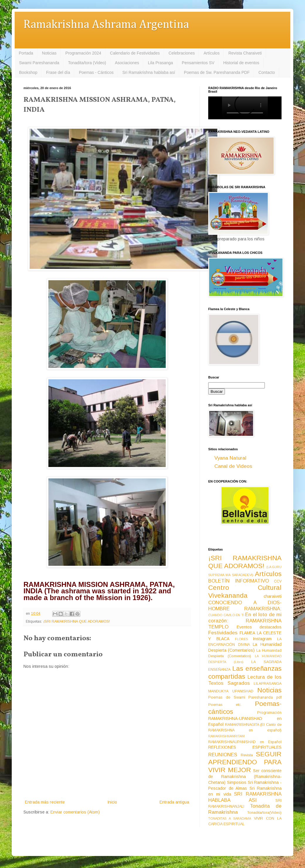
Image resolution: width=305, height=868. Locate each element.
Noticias (49, 53)
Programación (269, 713)
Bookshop (28, 72)
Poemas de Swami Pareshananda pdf (245, 697)
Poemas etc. (225, 705)
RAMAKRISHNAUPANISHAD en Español (245, 742)
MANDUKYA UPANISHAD (231, 691)
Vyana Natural (230, 458)
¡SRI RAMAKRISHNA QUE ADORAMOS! (77, 621)
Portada (26, 53)
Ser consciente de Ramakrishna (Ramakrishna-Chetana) (245, 777)
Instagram (262, 639)
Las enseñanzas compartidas (245, 672)
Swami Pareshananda (39, 63)
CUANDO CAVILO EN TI (226, 615)
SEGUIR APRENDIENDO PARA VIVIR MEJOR (245, 762)
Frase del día (58, 72)
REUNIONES (223, 755)
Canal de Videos (233, 466)
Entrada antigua (174, 802)
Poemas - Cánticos (96, 72)
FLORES (241, 639)
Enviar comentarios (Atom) (75, 812)
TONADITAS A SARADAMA (230, 818)
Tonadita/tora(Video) (264, 813)
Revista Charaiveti (245, 53)
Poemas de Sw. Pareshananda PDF (217, 72)
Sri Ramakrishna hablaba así (149, 72)
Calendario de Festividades (135, 53)
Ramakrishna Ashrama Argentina (106, 25)
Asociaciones (127, 63)
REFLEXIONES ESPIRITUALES (245, 747)
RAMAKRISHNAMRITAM (226, 736)
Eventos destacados (259, 627)
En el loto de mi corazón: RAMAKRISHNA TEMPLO (245, 621)
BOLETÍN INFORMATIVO (239, 581)
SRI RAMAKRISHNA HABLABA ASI (245, 797)
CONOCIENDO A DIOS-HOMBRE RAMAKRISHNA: (245, 606)
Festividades (223, 633)
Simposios (237, 782)
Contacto (267, 72)
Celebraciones (182, 53)
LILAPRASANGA (268, 684)
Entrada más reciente (45, 802)
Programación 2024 (83, 53)
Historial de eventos (241, 63)
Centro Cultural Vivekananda (245, 592)
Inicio (112, 802)
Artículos (211, 53)
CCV (278, 581)
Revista (247, 755)
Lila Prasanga (160, 63)
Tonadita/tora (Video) (87, 63)
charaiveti (273, 596)
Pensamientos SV (198, 63)
